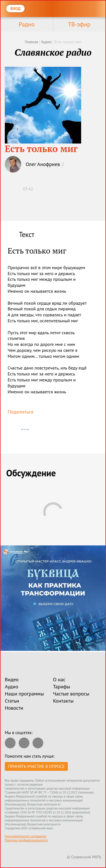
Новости (14, 708)
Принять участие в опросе (36, 766)
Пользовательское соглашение (26, 836)
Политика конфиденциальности (26, 840)
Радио (27, 24)
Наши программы (24, 694)
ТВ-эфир (79, 24)
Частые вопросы (71, 694)
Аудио (46, 42)
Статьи (12, 701)
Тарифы (62, 687)
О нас (59, 679)
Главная (31, 42)
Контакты (63, 701)
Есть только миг (68, 42)
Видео (12, 679)
